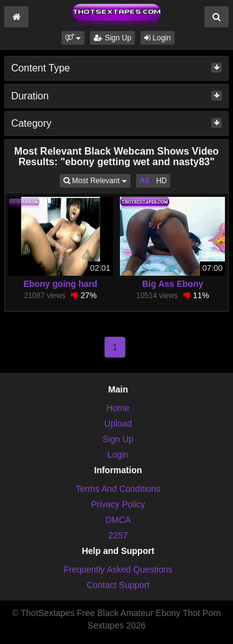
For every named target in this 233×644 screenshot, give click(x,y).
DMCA (118, 520)
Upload (118, 424)
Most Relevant (97, 180)
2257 (118, 535)
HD (161, 181)
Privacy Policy (118, 504)
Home (118, 408)
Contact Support (118, 585)
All (144, 181)
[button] (73, 38)
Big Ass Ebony (173, 284)
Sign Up (112, 38)
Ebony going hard (61, 284)
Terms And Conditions (118, 489)
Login (158, 38)
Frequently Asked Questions (118, 569)
